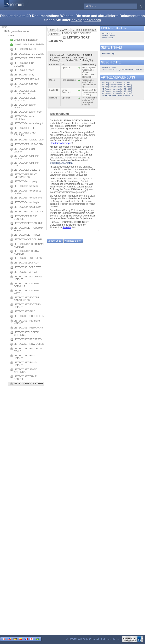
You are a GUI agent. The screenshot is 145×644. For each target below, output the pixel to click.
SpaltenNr (57, 167)
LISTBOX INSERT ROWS (25, 235)
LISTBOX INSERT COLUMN (27, 223)
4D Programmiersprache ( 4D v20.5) (117, 93)
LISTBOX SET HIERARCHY (27, 328)
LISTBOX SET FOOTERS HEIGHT (25, 306)
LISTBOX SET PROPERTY (26, 340)
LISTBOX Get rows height (25, 207)
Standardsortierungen (61, 143)
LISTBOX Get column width (26, 112)
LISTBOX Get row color (24, 186)
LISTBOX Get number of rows (25, 164)
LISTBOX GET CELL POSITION (23, 99)
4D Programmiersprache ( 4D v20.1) (117, 85)
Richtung (57, 179)
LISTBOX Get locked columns (23, 150)
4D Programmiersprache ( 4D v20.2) (117, 87)
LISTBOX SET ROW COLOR (27, 344)
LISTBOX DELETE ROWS (26, 59)
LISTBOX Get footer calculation (22, 118)
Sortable (67, 227)
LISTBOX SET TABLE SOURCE (23, 378)
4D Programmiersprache (17, 31)
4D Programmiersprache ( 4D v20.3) (117, 89)
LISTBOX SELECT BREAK (26, 258)
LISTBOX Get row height (25, 203)
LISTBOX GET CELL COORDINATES (23, 92)
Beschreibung (59, 114)
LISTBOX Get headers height (27, 140)
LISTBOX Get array (22, 75)
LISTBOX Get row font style (26, 198)
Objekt (68, 126)
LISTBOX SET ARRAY (24, 272)
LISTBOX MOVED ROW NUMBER (25, 252)
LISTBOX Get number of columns (25, 157)
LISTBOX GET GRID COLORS (23, 134)
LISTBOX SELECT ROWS (26, 268)
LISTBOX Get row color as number (26, 192)
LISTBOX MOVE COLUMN (26, 240)
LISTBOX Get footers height (26, 124)
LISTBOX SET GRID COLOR (27, 316)
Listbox (10, 36)
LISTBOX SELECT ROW (25, 263)
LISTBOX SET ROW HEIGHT (23, 357)
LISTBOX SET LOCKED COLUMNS (25, 334)
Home (4, 27)
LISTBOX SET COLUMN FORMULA (25, 285)
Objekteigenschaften (61, 163)
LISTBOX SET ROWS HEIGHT (23, 364)
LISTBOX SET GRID (23, 312)
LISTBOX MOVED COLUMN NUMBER (27, 245)
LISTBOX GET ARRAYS (25, 80)
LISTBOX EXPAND (22, 70)
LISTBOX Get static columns (27, 212)
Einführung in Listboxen (24, 40)
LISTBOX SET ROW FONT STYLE (26, 350)
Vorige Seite (54, 241)
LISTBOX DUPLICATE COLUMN (24, 64)
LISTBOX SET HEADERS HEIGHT (25, 322)
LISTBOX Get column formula (23, 106)
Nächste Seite (73, 241)
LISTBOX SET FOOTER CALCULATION (25, 299)
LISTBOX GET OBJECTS (25, 170)
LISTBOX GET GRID (23, 128)
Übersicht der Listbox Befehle (27, 45)
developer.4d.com (86, 20)
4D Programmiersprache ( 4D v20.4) (117, 91)
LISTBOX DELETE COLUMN (27, 54)
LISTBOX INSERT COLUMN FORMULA (27, 229)
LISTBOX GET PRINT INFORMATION (23, 176)
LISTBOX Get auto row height (24, 85)
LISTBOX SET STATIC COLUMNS (24, 371)
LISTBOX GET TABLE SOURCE (24, 218)
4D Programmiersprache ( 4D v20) (116, 83)
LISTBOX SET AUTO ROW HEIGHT (26, 278)
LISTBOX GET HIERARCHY (27, 145)
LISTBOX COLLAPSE (23, 49)
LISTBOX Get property (24, 182)
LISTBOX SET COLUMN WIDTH (25, 292)
